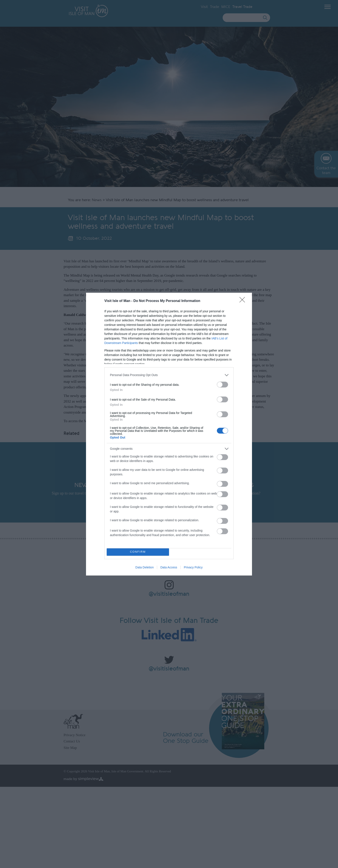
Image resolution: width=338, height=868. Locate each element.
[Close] (244, 301)
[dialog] (169, 434)
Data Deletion (145, 567)
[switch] (222, 385)
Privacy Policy (193, 567)
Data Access (169, 567)
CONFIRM (138, 552)
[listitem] (169, 375)
